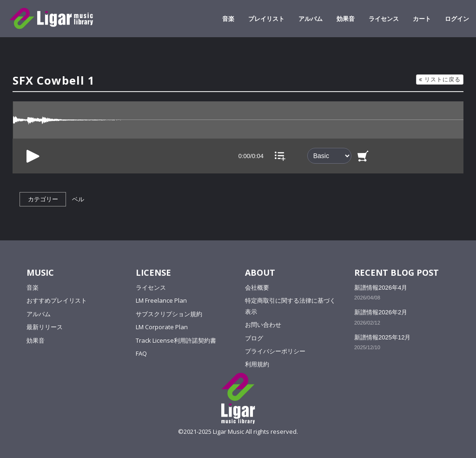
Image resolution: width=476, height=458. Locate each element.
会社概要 (257, 287)
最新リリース (45, 327)
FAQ (141, 353)
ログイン (457, 19)
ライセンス (384, 19)
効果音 (346, 19)
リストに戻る (440, 79)
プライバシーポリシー (275, 351)
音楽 (228, 19)
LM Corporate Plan (162, 327)
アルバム (311, 19)
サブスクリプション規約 (169, 314)
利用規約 (257, 364)
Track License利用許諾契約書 (176, 340)
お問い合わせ (263, 325)
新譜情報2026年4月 (381, 288)
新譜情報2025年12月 (382, 337)
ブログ (254, 338)
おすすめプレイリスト (57, 300)
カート (422, 19)
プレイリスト (266, 19)
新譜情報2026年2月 (381, 312)
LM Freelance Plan (161, 300)
